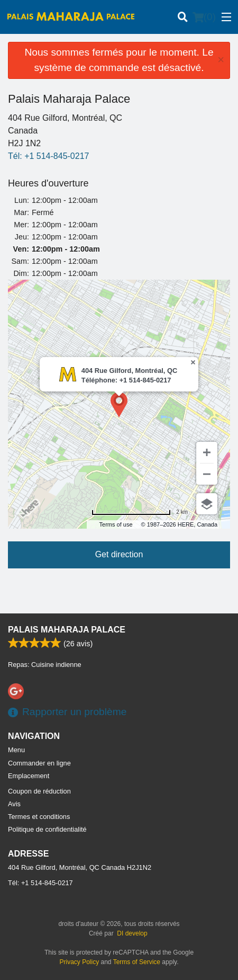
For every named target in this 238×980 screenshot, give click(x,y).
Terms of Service (137, 962)
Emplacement (29, 776)
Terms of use (116, 524)
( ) (204, 17)
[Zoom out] (207, 474)
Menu (16, 750)
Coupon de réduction (39, 791)
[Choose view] (207, 504)
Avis (14, 804)
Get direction (119, 554)
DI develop (132, 933)
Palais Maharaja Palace (67, 630)
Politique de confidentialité (47, 829)
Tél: (48, 156)
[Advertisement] (119, 592)
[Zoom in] (207, 452)
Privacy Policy (80, 962)
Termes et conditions (39, 817)
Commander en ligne (39, 763)
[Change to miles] (140, 512)
